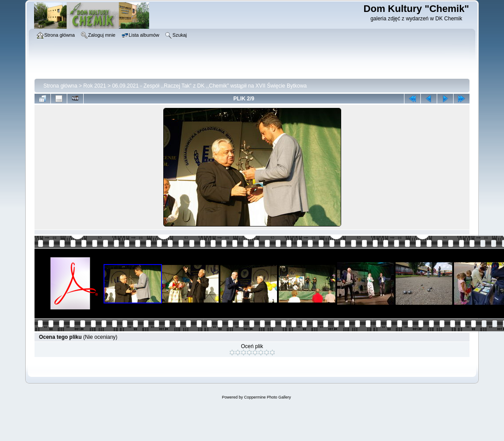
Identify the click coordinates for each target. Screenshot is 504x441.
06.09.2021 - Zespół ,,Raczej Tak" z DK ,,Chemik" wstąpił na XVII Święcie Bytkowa (209, 86)
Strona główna (60, 86)
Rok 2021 (94, 86)
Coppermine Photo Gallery (267, 397)
